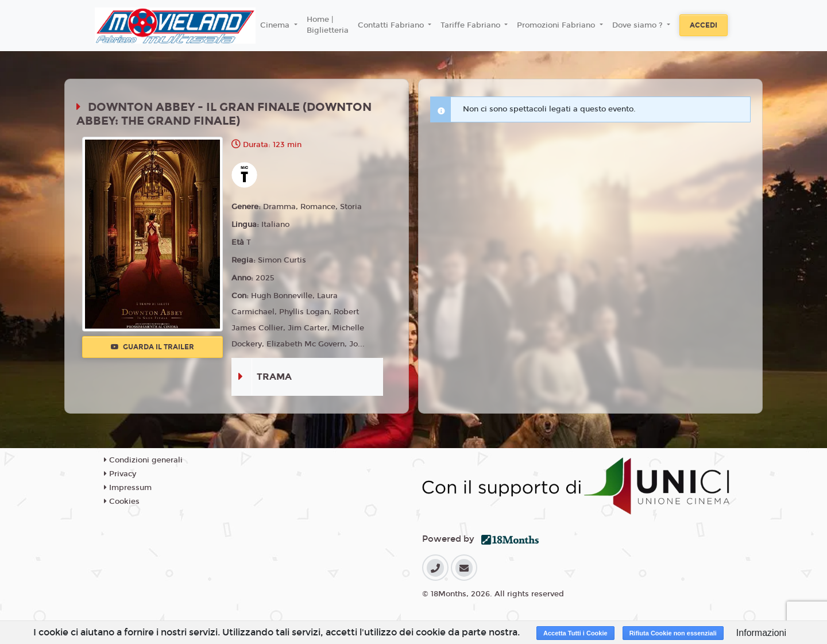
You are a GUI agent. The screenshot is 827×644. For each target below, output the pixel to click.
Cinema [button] (276, 25)
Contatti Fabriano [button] (392, 25)
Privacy (120, 474)
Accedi (704, 25)
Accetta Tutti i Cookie (575, 633)
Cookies (122, 502)
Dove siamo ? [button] (639, 25)
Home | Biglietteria (328, 25)
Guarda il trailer (152, 347)
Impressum (128, 488)
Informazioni (761, 633)
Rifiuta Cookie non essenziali (673, 633)
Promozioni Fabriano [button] (557, 25)
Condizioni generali (143, 460)
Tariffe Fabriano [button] (472, 25)
